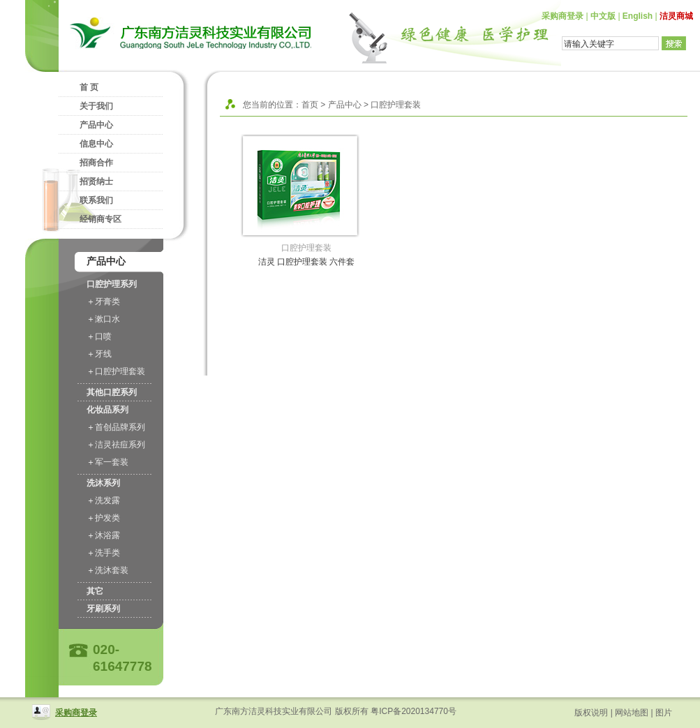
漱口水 (107, 319)
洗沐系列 (103, 483)
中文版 (603, 16)
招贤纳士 (96, 181)
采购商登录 (563, 16)
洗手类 (107, 553)
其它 (95, 591)
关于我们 (96, 106)
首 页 (89, 87)
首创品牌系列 (120, 427)
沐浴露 (107, 535)
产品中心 (96, 125)
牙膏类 (107, 302)
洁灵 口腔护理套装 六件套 (307, 262)
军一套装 (112, 462)
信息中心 (96, 144)
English (638, 16)
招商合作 (96, 163)
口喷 (103, 336)
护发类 (107, 518)
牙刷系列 (103, 609)
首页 (310, 105)
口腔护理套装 (120, 371)
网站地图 (632, 713)
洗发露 (107, 500)
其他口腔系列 (112, 392)
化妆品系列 (107, 410)
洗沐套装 (112, 570)
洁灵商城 (676, 16)
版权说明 (591, 713)
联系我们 (96, 200)
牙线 (103, 354)
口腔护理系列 (112, 284)
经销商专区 (100, 219)
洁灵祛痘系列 (120, 445)
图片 (664, 713)
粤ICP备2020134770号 (414, 711)
